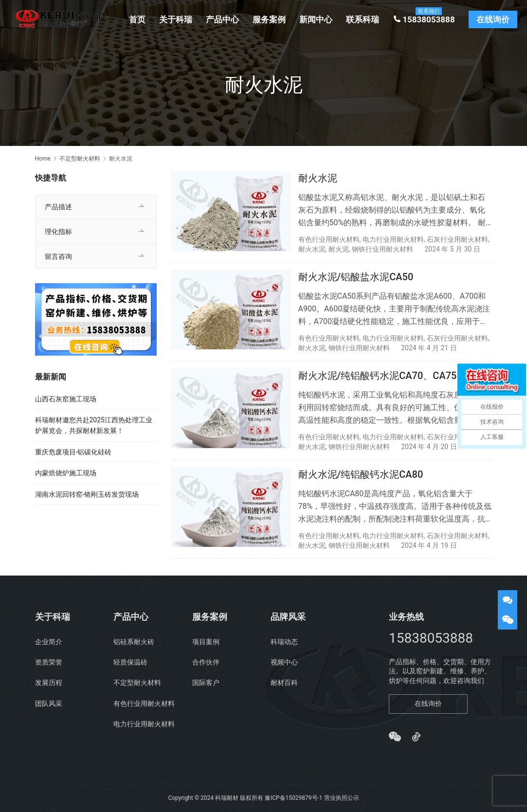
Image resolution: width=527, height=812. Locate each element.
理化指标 (58, 232)
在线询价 (494, 19)
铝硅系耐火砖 (134, 642)
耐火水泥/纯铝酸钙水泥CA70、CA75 (378, 377)
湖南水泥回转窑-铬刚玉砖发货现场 (87, 494)
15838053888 (426, 19)
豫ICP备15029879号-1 (294, 798)
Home (43, 159)
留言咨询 (58, 256)
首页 (139, 19)
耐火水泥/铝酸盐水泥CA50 (356, 277)
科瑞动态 (284, 642)
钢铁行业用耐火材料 (382, 249)
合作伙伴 (206, 662)
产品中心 (224, 19)
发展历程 (49, 683)
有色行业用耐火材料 (329, 239)
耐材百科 (284, 683)
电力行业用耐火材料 (393, 239)
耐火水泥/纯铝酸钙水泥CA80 (361, 476)
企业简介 (49, 642)
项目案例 (206, 642)
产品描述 (58, 207)
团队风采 (49, 704)
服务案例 (271, 19)
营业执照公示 (342, 798)
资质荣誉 (49, 662)
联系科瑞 (364, 19)
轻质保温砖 (130, 662)
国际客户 (206, 683)
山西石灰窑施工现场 (66, 399)
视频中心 (284, 662)
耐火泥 (339, 249)
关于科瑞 (178, 19)
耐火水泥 (318, 178)
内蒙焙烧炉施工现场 (66, 473)
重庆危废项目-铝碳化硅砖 (73, 452)
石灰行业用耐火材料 (457, 239)
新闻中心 (318, 19)
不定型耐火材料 (137, 683)
